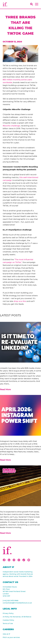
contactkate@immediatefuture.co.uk (17, 603)
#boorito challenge (11, 126)
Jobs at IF (6, 634)
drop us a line (20, 301)
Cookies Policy (8, 620)
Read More (5, 390)
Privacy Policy (8, 613)
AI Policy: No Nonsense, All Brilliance (17, 617)
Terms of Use (8, 623)
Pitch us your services (11, 637)
